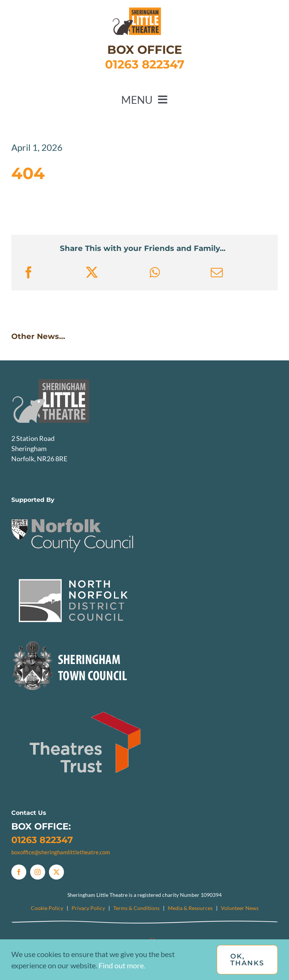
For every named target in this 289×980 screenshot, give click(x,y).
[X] (92, 272)
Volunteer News (240, 908)
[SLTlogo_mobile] (144, 11)
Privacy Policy (88, 908)
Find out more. (122, 965)
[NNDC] (73, 575)
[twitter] (56, 872)
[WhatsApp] (154, 272)
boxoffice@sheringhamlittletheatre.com (61, 852)
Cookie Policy (47, 908)
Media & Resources (190, 908)
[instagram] (38, 872)
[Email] (217, 272)
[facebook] (19, 872)
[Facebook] (29, 272)
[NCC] (73, 510)
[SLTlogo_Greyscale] (66, 383)
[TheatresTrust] (87, 705)
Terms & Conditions (136, 908)
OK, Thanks (247, 960)
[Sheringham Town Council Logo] (73, 640)
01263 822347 (42, 840)
